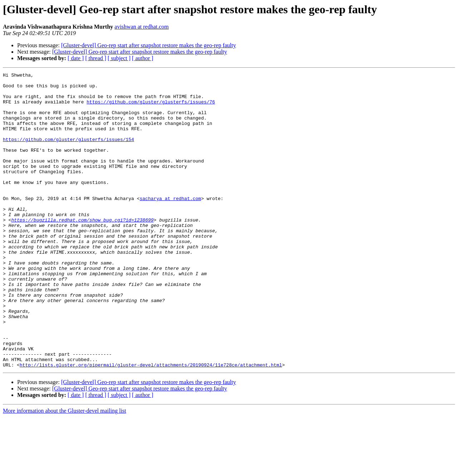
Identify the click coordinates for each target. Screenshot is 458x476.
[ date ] (76, 58)
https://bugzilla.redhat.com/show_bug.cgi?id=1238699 (82, 250)
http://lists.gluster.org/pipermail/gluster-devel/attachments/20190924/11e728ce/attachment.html (151, 424)
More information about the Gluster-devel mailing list (65, 470)
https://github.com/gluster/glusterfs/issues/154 (69, 153)
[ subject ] (119, 58)
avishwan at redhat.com (142, 27)
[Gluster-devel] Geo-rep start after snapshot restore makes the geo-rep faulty (149, 45)
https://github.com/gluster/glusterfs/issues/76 (151, 108)
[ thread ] (96, 58)
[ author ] (143, 58)
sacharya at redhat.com (170, 224)
